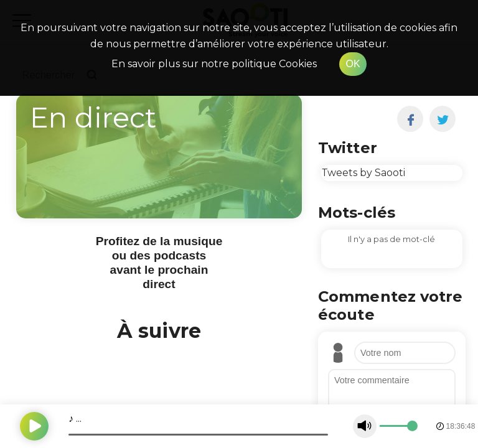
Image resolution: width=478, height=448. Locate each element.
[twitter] (443, 119)
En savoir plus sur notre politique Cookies (214, 64)
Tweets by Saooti (363, 173)
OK (353, 64)
